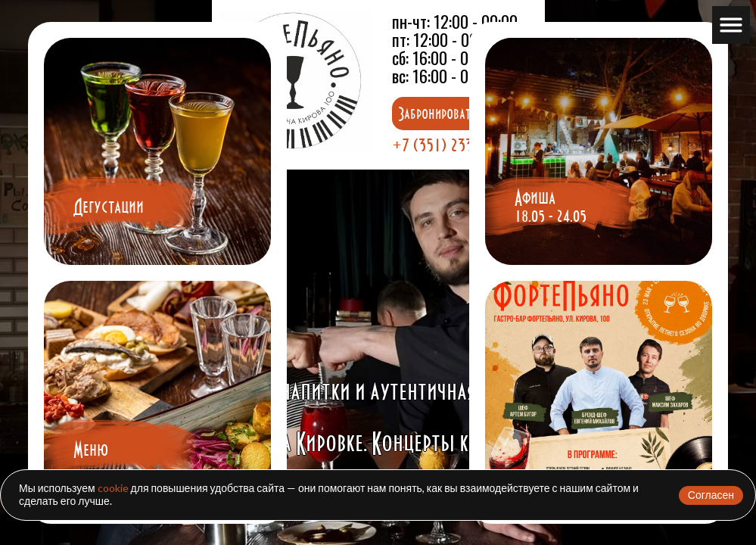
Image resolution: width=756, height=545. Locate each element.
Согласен (711, 495)
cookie (113, 488)
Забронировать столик (456, 114)
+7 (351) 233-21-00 (452, 145)
